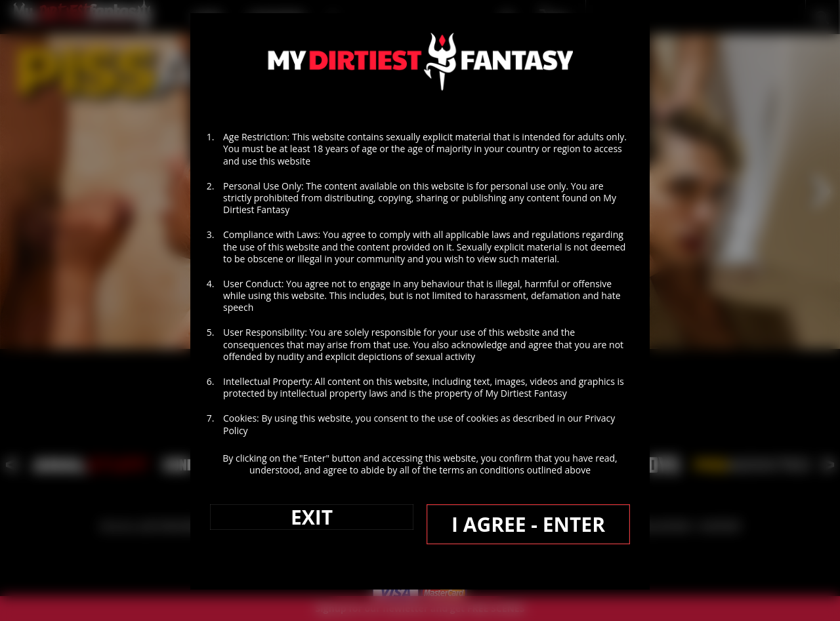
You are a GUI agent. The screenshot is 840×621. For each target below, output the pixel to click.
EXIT (312, 517)
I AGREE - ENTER (528, 524)
